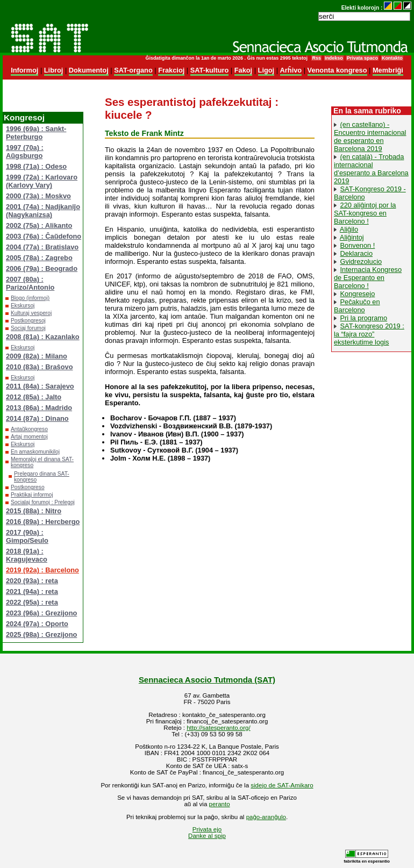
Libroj (54, 70)
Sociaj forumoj (28, 328)
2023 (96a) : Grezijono (41, 613)
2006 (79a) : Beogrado (42, 268)
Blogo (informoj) (30, 298)
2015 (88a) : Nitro (34, 511)
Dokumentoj (89, 70)
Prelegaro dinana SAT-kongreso (42, 477)
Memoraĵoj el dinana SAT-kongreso (42, 462)
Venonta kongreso (337, 70)
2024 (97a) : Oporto (37, 624)
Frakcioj (171, 70)
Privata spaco (362, 58)
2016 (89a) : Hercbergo (43, 522)
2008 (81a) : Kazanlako (43, 337)
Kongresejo (358, 294)
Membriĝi (388, 70)
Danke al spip (207, 836)
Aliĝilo (349, 229)
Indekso (334, 58)
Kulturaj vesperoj (31, 313)
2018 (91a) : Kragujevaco (27, 555)
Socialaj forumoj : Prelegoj (43, 502)
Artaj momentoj (29, 437)
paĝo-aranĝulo (266, 817)
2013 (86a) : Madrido (39, 408)
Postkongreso (28, 487)
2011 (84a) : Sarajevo (40, 386)
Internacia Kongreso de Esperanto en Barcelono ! (368, 278)
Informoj (24, 70)
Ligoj (266, 70)
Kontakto (392, 58)
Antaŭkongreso (29, 429)
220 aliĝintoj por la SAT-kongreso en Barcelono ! (365, 213)
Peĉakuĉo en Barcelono (357, 306)
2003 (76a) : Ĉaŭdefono (44, 236)
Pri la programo (364, 318)
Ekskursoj (23, 306)
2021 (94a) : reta (32, 591)
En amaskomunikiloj (35, 452)
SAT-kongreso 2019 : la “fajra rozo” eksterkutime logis (369, 334)
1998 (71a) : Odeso (36, 166)
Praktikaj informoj (32, 495)
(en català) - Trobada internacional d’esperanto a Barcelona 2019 (371, 169)
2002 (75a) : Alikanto (39, 225)
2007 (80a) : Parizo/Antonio (30, 283)
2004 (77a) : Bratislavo (42, 247)
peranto (220, 804)
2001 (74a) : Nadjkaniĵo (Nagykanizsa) (43, 211)
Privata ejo (207, 829)
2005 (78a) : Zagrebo (39, 258)
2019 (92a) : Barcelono (42, 570)
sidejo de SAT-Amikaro (282, 785)
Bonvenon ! (358, 245)
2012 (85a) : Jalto (34, 397)
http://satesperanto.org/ (218, 728)
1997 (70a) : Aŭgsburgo (25, 152)
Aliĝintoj (352, 237)
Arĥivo (291, 70)
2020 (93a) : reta (32, 581)
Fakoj (243, 70)
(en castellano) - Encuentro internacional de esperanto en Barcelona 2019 (370, 137)
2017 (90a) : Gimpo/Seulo (27, 536)
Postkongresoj (28, 321)
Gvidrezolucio (361, 261)
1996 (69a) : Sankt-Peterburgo (36, 133)
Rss (316, 58)
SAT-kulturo (210, 70)
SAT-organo (133, 70)
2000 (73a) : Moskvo (38, 196)
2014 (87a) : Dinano (37, 418)
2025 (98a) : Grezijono (41, 634)
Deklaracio (356, 253)
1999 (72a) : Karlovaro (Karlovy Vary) (42, 181)
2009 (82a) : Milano (37, 356)
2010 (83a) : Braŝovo (39, 367)
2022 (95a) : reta (32, 602)
